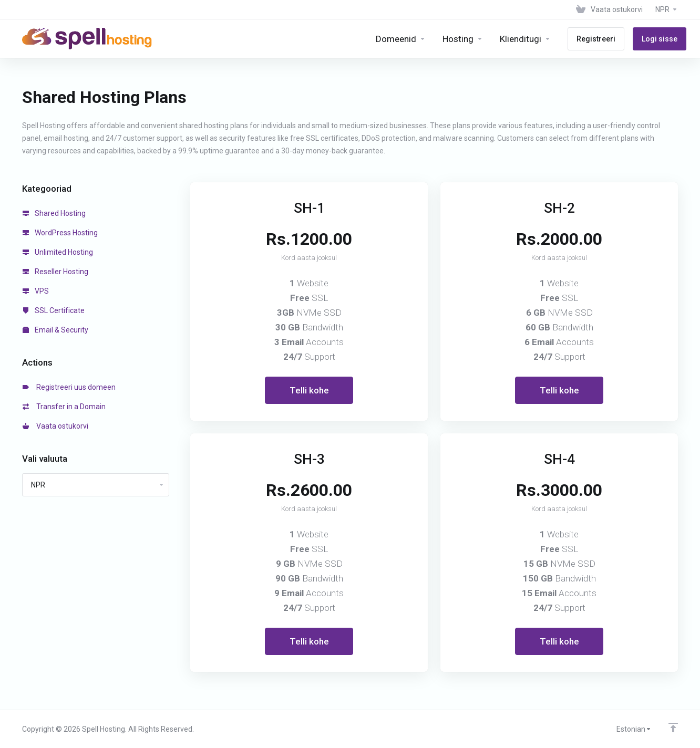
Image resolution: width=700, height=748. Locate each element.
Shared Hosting (54, 213)
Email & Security (55, 330)
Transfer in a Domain (64, 407)
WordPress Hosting (60, 233)
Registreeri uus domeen (69, 387)
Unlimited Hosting (58, 252)
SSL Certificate (54, 310)
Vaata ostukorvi (55, 426)
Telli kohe (309, 390)
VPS (36, 291)
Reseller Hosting (55, 272)
